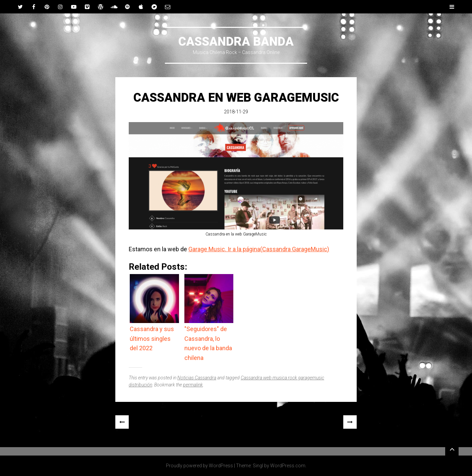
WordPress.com (288, 466)
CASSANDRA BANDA (236, 42)
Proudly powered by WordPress (199, 466)
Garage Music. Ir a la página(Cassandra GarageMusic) (259, 249)
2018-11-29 (236, 112)
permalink (193, 385)
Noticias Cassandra (197, 378)
